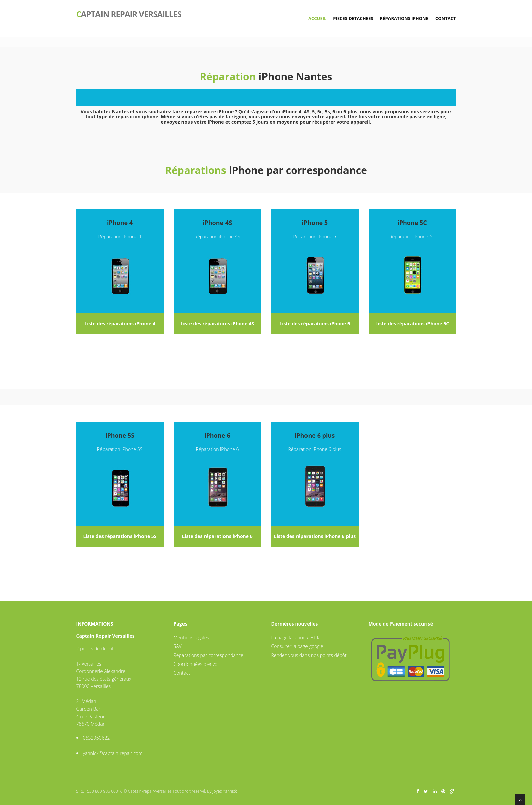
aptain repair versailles (129, 13)
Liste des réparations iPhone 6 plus (315, 536)
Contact (446, 18)
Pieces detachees (353, 18)
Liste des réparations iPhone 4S (217, 324)
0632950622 (96, 738)
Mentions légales (191, 637)
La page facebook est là (296, 637)
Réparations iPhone (404, 18)
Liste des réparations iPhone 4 (120, 324)
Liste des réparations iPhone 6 (217, 536)
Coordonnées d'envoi (196, 664)
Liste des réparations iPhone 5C (412, 324)
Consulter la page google (297, 646)
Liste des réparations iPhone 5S (120, 536)
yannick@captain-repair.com (113, 753)
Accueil (317, 18)
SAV (178, 646)
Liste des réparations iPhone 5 (315, 324)
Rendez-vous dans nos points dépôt (309, 655)
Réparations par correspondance (209, 655)
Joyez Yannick (224, 791)
